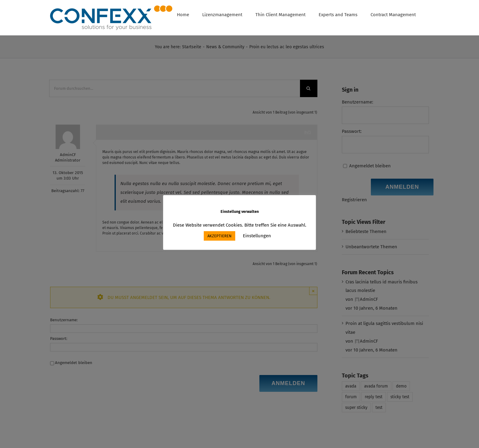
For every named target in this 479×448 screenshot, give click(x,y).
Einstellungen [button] (257, 236)
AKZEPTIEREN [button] (219, 236)
